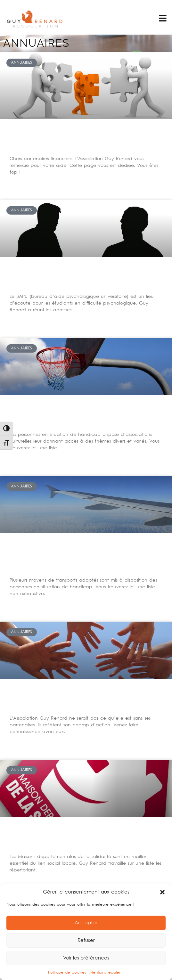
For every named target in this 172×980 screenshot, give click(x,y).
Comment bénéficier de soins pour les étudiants (85, 278)
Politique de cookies (67, 972)
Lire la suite (20, 179)
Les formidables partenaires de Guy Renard (79, 699)
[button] (162, 892)
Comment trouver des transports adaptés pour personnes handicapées (85, 557)
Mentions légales (105, 972)
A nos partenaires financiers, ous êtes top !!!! (84, 139)
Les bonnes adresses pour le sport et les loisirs (73, 416)
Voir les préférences (86, 958)
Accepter (86, 923)
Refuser (86, 941)
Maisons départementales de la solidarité (79, 837)
